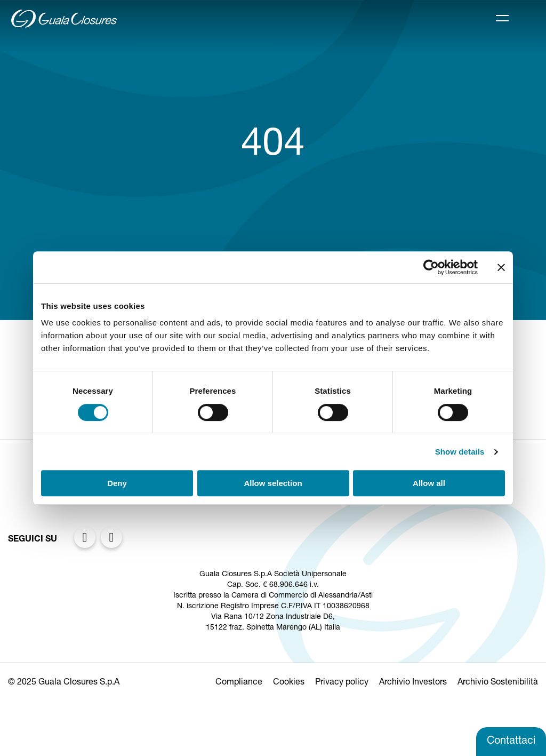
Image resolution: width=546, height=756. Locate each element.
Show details (460, 452)
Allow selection (273, 483)
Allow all (429, 483)
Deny (117, 483)
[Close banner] (501, 267)
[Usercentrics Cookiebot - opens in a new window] (431, 267)
